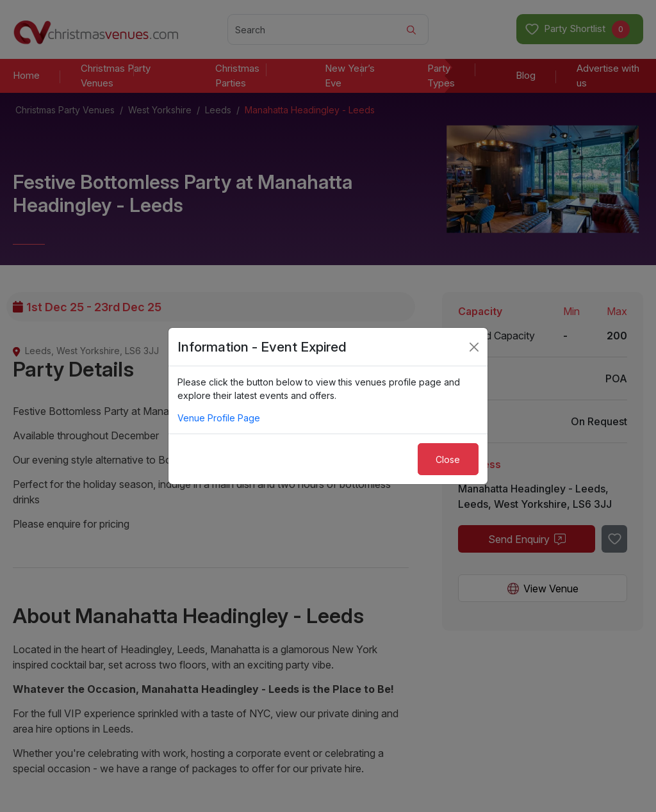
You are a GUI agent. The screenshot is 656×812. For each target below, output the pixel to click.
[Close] (474, 347)
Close (448, 459)
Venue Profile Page (219, 418)
